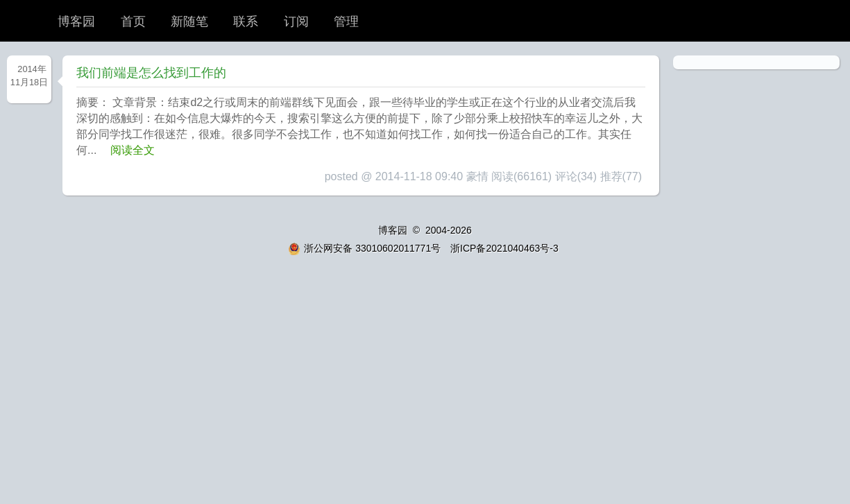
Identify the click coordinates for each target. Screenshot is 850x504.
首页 (133, 21)
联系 (246, 21)
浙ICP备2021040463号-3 (504, 248)
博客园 (76, 21)
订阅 (296, 21)
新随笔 (189, 21)
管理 (346, 21)
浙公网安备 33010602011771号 (364, 248)
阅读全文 (133, 150)
